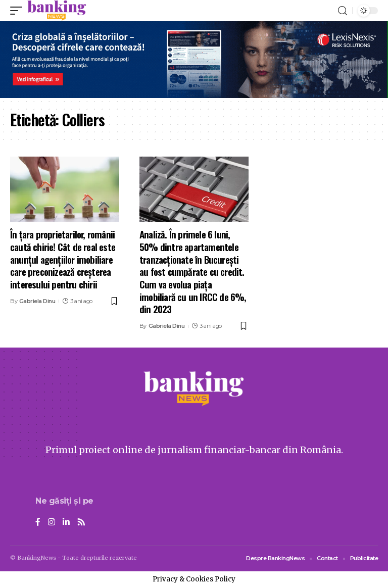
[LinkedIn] (66, 523)
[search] (343, 11)
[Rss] (81, 523)
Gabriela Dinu (37, 301)
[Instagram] (52, 523)
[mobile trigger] (19, 11)
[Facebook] (38, 523)
